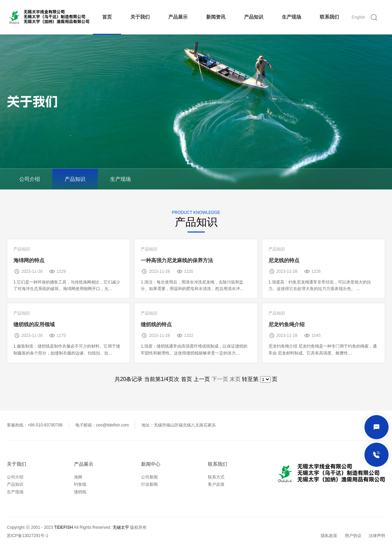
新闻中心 (151, 464)
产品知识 (254, 17)
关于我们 (140, 17)
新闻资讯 (216, 17)
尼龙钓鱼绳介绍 (287, 324)
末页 (235, 379)
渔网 (78, 477)
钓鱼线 (80, 484)
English (358, 17)
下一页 (220, 379)
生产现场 (292, 17)
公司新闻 (149, 477)
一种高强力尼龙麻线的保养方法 (177, 260)
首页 (107, 17)
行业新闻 (149, 484)
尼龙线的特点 (284, 260)
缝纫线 (80, 492)
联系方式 (216, 477)
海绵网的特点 (29, 260)
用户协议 (353, 536)
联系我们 (329, 17)
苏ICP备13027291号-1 (28, 536)
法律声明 (377, 536)
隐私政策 (329, 536)
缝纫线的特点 (156, 324)
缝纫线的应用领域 (34, 324)
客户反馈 (216, 484)
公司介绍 (30, 179)
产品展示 (178, 17)
